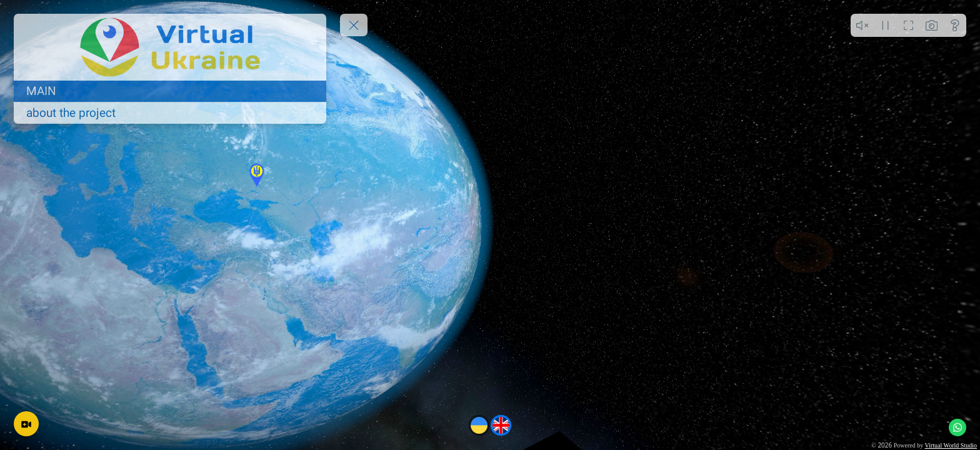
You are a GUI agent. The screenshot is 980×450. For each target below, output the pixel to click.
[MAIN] (170, 91)
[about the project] (170, 113)
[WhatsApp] (957, 427)
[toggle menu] (354, 25)
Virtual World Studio (951, 445)
